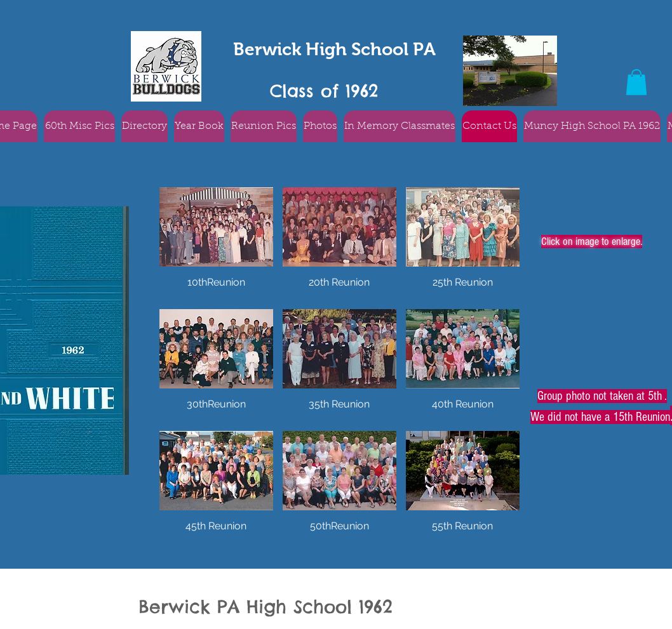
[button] (636, 82)
